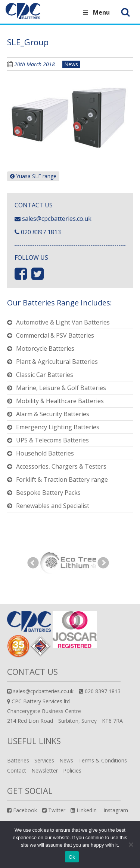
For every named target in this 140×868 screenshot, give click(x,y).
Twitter (54, 810)
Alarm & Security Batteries (53, 414)
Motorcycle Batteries (45, 348)
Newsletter (45, 770)
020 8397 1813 (41, 232)
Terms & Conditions (103, 760)
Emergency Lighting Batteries (58, 427)
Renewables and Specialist (53, 506)
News (71, 64)
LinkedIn (84, 810)
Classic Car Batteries (45, 375)
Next (103, 563)
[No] (131, 844)
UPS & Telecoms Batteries (52, 440)
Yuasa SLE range (33, 176)
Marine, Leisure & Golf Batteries (61, 388)
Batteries (18, 760)
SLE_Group (28, 42)
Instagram (115, 810)
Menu (95, 12)
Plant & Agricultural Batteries (57, 362)
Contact (17, 770)
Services (44, 760)
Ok (72, 857)
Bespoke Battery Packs (48, 493)
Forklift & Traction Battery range (62, 479)
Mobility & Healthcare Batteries (60, 401)
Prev (33, 563)
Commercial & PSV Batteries (55, 335)
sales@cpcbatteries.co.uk (57, 219)
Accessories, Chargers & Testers (61, 466)
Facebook (22, 810)
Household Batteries (45, 453)
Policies (72, 770)
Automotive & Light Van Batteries (63, 322)
